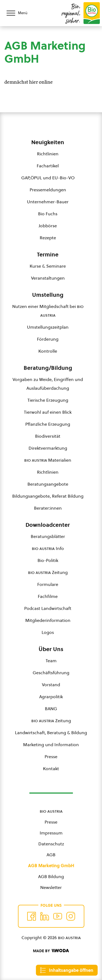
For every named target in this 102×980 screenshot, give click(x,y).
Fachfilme (48, 596)
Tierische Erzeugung (48, 400)
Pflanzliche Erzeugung (48, 424)
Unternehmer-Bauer (48, 202)
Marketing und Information (51, 745)
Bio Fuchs (48, 214)
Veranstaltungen (48, 278)
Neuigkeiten (48, 142)
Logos (48, 632)
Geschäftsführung (51, 673)
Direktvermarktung (48, 448)
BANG (51, 709)
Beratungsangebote (48, 484)
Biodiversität (48, 436)
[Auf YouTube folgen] (58, 916)
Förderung (48, 339)
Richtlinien (48, 154)
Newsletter (51, 887)
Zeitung (48, 572)
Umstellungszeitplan (48, 327)
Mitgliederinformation (48, 620)
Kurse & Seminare (48, 266)
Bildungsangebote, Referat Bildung (48, 496)
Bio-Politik (48, 560)
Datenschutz (51, 844)
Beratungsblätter (48, 536)
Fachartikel (48, 166)
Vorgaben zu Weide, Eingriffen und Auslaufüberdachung (48, 384)
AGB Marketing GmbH (51, 866)
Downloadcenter (48, 525)
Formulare (48, 584)
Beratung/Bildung (48, 368)
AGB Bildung (51, 876)
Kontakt (51, 769)
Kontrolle (48, 351)
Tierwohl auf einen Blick (48, 412)
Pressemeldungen (48, 190)
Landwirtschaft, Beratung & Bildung (51, 733)
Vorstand (51, 685)
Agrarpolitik (51, 697)
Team (51, 661)
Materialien (48, 460)
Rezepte (48, 238)
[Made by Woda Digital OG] (51, 951)
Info (48, 548)
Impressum (51, 833)
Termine (48, 255)
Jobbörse (48, 226)
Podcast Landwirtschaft (48, 608)
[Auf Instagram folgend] (71, 916)
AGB (51, 855)
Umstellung (48, 295)
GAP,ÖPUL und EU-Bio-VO (48, 178)
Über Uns (51, 649)
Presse (51, 757)
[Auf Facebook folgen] (32, 916)
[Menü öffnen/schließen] (22, 13)
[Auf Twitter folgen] (45, 916)
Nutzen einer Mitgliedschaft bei (48, 311)
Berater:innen (48, 508)
